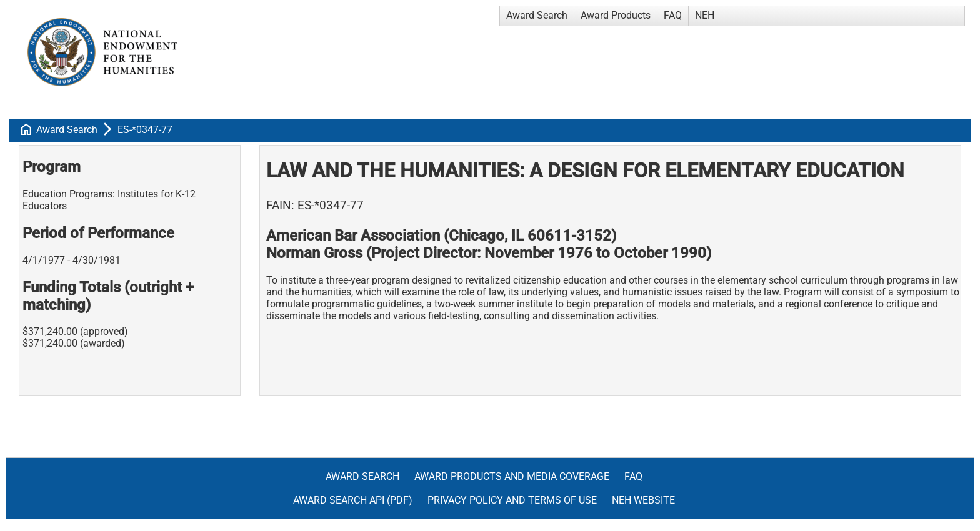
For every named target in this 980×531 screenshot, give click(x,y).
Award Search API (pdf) (353, 500)
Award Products (616, 15)
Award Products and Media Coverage (512, 476)
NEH (705, 15)
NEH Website (643, 500)
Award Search (537, 15)
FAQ (673, 15)
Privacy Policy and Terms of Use (512, 500)
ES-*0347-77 (145, 130)
